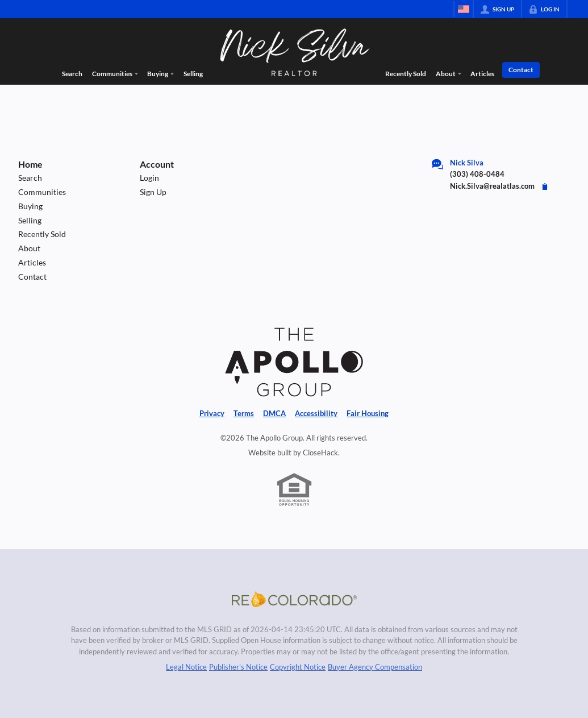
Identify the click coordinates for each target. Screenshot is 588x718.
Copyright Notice (298, 667)
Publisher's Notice (238, 667)
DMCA (274, 413)
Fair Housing (368, 413)
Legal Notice (186, 667)
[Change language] (464, 9)
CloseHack (320, 453)
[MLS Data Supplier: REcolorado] (294, 599)
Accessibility (316, 413)
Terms (244, 413)
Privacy (212, 413)
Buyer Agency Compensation (375, 667)
